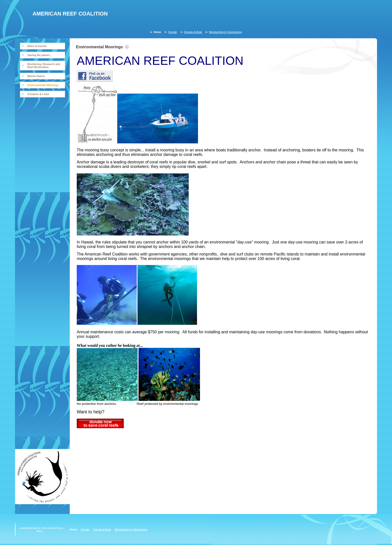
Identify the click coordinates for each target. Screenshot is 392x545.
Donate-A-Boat (193, 32)
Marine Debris (36, 76)
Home (157, 32)
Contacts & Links (38, 94)
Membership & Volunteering (225, 32)
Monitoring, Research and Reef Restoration (44, 66)
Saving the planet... (40, 55)
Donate (172, 32)
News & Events (37, 46)
